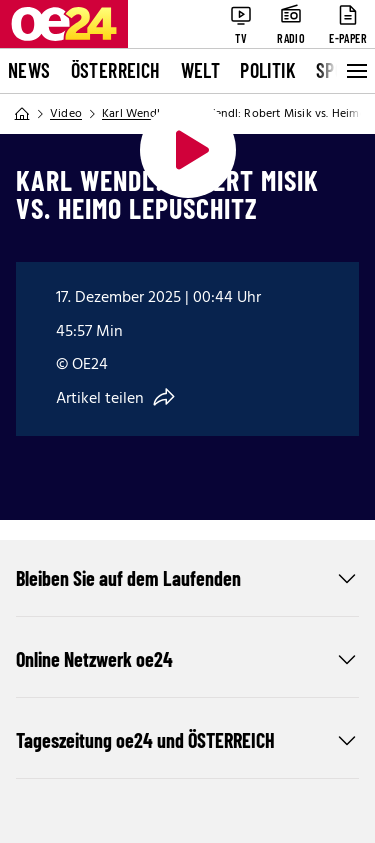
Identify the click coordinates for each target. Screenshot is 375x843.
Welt (201, 70)
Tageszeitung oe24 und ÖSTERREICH (187, 740)
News (29, 70)
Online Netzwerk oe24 (187, 659)
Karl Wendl (131, 114)
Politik (268, 70)
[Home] (22, 114)
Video (66, 114)
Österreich (116, 70)
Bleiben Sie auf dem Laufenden (187, 578)
